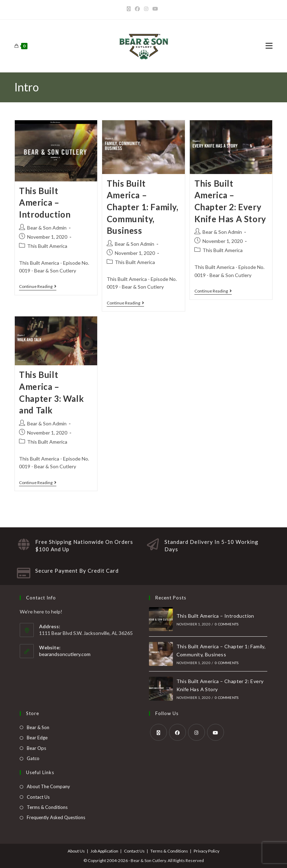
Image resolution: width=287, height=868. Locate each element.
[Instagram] (146, 9)
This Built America (47, 246)
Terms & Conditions (47, 807)
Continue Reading (38, 287)
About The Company (48, 786)
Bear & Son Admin (47, 228)
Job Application (104, 851)
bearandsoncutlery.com (65, 654)
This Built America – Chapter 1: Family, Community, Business (143, 207)
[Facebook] (137, 9)
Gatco (33, 758)
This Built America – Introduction (45, 202)
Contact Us (38, 797)
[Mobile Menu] (269, 46)
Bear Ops (36, 748)
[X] (130, 9)
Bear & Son (38, 727)
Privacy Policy (207, 851)
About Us (76, 851)
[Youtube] (155, 9)
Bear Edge (37, 738)
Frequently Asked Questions (56, 817)
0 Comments (227, 624)
